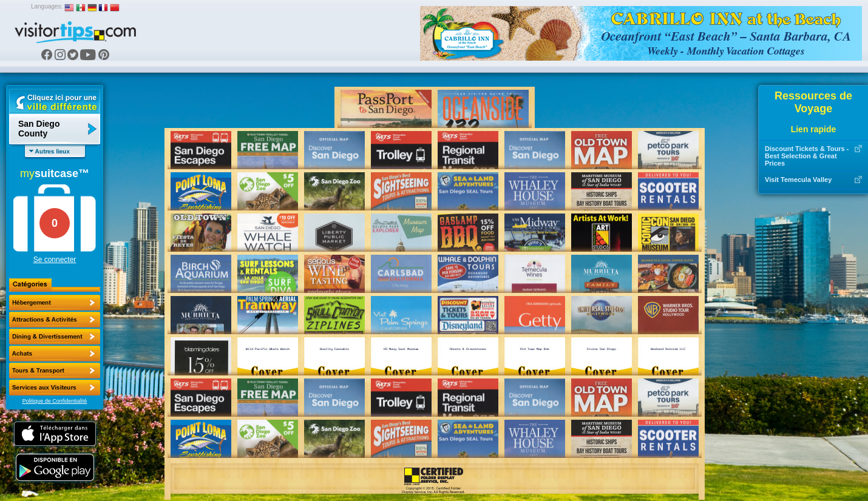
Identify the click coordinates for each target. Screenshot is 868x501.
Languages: (47, 6)
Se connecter (55, 260)
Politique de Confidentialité (55, 401)
